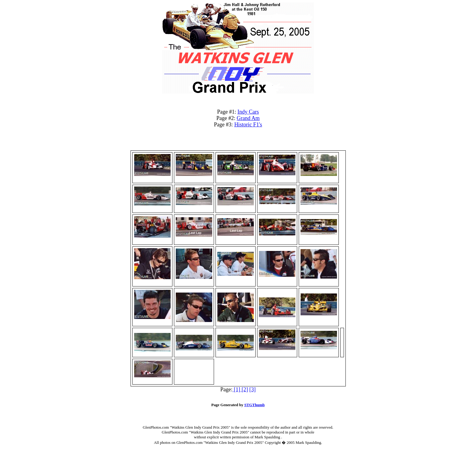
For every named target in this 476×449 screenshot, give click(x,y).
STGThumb (255, 405)
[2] (245, 389)
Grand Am (248, 118)
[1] (237, 389)
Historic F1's (248, 125)
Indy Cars (248, 112)
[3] (252, 389)
